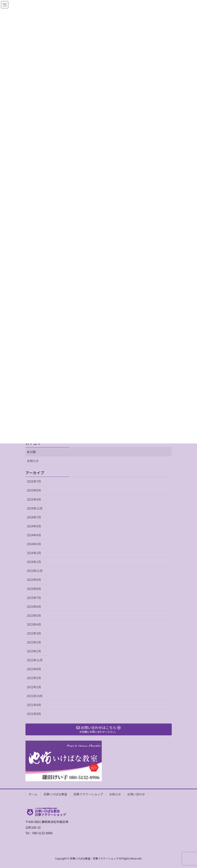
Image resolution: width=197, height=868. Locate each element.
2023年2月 (34, 642)
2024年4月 (34, 535)
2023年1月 (34, 651)
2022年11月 (35, 660)
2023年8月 (34, 589)
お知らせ (33, 461)
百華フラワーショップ (88, 794)
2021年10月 (35, 696)
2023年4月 (34, 624)
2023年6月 (34, 607)
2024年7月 (34, 517)
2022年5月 (34, 678)
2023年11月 (35, 571)
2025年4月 (34, 499)
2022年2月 (34, 687)
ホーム (33, 794)
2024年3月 (34, 544)
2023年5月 (34, 615)
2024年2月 (34, 553)
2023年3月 (34, 633)
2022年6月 (34, 669)
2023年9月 (34, 580)
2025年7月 (34, 481)
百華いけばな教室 (55, 794)
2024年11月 (35, 508)
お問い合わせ (136, 794)
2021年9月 (34, 705)
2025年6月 (34, 490)
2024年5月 (34, 526)
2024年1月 (34, 562)
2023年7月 (34, 598)
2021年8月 (34, 714)
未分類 (31, 452)
